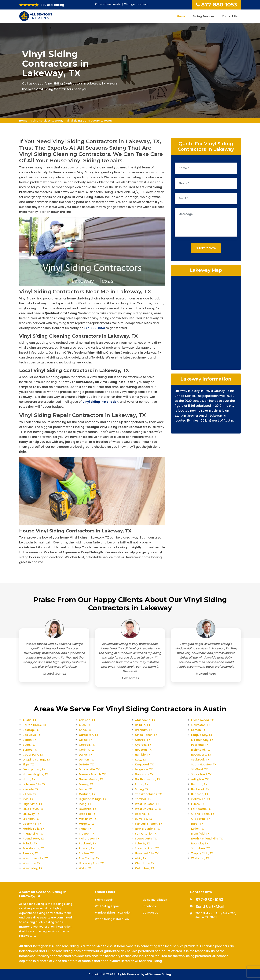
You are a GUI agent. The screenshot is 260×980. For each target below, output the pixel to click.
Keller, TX (197, 829)
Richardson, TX (89, 839)
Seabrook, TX (200, 760)
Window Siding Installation (113, 913)
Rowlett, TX (87, 848)
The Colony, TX (89, 858)
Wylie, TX (85, 868)
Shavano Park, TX (147, 848)
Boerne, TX (142, 814)
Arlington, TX (200, 779)
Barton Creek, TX (34, 725)
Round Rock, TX (33, 839)
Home (181, 16)
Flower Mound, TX (91, 779)
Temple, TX (30, 853)
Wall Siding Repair (107, 906)
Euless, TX (198, 804)
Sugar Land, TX (201, 774)
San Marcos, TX (33, 848)
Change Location (136, 4)
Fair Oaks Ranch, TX (149, 824)
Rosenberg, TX (201, 755)
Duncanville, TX (89, 769)
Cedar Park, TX (33, 755)
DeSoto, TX (86, 764)
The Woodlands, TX (148, 794)
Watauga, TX (200, 858)
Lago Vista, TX (32, 804)
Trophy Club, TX (202, 853)
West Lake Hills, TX (35, 858)
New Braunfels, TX (147, 829)
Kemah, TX (198, 730)
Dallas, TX (86, 755)
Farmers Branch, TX (92, 774)
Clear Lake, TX (145, 863)
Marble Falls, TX (33, 829)
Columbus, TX (145, 868)
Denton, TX (86, 760)
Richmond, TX (200, 750)
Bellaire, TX (143, 725)
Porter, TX (142, 784)
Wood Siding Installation (112, 919)
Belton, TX (30, 740)
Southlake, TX (200, 848)
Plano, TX (85, 829)
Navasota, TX (144, 774)
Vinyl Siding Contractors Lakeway (89, 121)
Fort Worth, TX (201, 809)
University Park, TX (91, 863)
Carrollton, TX (88, 735)
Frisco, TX (85, 789)
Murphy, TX (86, 824)
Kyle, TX (28, 799)
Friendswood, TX (202, 720)
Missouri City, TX (202, 740)
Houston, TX (143, 750)
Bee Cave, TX (32, 735)
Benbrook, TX (200, 789)
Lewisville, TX (88, 809)
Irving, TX (85, 804)
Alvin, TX (141, 858)
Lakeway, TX (31, 814)
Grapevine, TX (201, 819)
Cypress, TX (143, 745)
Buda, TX (29, 745)
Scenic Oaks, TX (146, 839)
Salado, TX (30, 843)
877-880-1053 (216, 5)
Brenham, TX (144, 730)
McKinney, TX (88, 819)
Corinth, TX (86, 750)
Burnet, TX (30, 750)
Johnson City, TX (34, 784)
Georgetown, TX (34, 769)
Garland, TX (87, 794)
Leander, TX (31, 819)
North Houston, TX (148, 779)
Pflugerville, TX (33, 834)
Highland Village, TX (93, 799)
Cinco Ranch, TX (146, 735)
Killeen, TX (30, 794)
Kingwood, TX (144, 764)
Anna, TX (85, 730)
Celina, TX (86, 740)
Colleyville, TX (201, 799)
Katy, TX (141, 760)
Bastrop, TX (31, 730)
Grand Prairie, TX (203, 814)
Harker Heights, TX (35, 774)
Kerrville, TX (31, 789)
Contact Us (230, 16)
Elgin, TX (28, 764)
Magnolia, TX (144, 769)
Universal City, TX (147, 853)
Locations (149, 906)
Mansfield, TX (200, 834)
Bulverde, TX (143, 819)
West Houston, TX (147, 804)
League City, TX (202, 735)
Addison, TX (87, 720)
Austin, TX (29, 720)
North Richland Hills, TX (207, 839)
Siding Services (204, 16)
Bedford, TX (199, 784)
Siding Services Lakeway (47, 121)
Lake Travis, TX (33, 809)
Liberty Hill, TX (32, 824)
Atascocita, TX (145, 720)
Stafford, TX (199, 769)
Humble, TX (143, 755)
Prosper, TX (87, 834)
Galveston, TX (201, 725)
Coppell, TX (87, 745)
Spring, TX (142, 789)
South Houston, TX (204, 764)
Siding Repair (104, 900)
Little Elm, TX (87, 814)
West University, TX (148, 809)
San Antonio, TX (146, 834)
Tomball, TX (143, 799)
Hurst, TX (197, 824)
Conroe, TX (143, 740)
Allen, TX (85, 725)
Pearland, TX (200, 745)
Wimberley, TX (32, 868)
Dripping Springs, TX (36, 760)
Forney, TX (86, 784)
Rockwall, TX (88, 843)
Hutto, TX (29, 779)
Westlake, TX (32, 863)
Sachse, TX (86, 853)
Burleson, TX (200, 794)
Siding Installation (155, 900)
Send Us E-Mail (210, 907)
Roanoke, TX (200, 843)
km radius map (206, 322)
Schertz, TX (143, 843)
